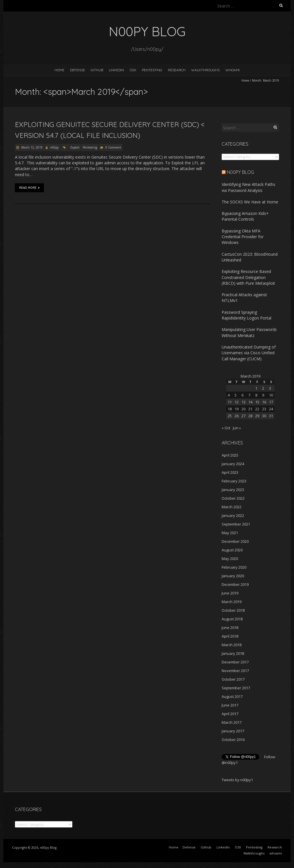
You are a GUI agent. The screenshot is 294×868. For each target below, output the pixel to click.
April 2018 (230, 636)
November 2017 (235, 671)
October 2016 (233, 740)
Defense (78, 70)
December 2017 (235, 662)
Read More (29, 188)
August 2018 (232, 619)
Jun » (237, 428)
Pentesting (152, 70)
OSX (133, 70)
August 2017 (232, 696)
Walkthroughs (205, 70)
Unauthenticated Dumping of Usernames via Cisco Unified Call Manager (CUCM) (249, 353)
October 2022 (233, 498)
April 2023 (230, 472)
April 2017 (230, 714)
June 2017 (230, 705)
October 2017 (233, 679)
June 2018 (230, 628)
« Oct (226, 428)
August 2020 (232, 550)
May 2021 (230, 533)
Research (177, 70)
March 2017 (232, 722)
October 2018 (233, 610)
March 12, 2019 (31, 147)
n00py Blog (240, 172)
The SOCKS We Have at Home (250, 202)
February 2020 (234, 567)
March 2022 (232, 507)
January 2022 (233, 515)
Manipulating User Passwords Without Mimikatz (249, 332)
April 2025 (230, 455)
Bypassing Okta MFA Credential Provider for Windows (243, 237)
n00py (54, 147)
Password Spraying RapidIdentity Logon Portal (246, 315)
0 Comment (113, 147)
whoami (233, 70)
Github (97, 70)
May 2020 (230, 559)
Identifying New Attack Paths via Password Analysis (248, 187)
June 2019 (230, 593)
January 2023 (233, 490)
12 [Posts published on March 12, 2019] (237, 402)
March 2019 (232, 602)
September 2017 (236, 688)
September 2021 (236, 524)
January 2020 (233, 576)
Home (59, 70)
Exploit (75, 147)
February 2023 (234, 481)
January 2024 (233, 464)
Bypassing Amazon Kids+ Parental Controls (245, 216)
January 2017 (233, 731)
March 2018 (232, 645)
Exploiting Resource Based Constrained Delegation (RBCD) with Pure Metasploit (248, 277)
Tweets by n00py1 (237, 780)
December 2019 (235, 584)
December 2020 (235, 541)
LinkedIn (116, 70)
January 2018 (233, 653)
